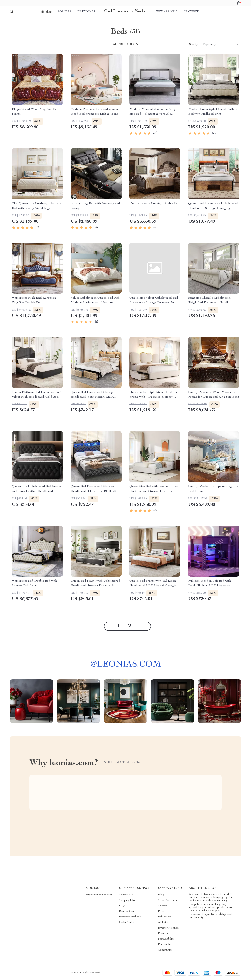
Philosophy (165, 944)
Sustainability (166, 939)
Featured (191, 12)
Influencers (165, 917)
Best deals (86, 12)
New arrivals (167, 12)
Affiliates (163, 922)
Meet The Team (168, 900)
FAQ (122, 906)
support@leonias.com (99, 895)
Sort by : (194, 44)
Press (161, 911)
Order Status (127, 922)
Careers (163, 906)
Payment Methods (130, 917)
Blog (161, 895)
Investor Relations (169, 928)
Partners (163, 933)
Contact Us (126, 895)
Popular (65, 12)
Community (165, 950)
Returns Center (128, 911)
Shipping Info (127, 900)
